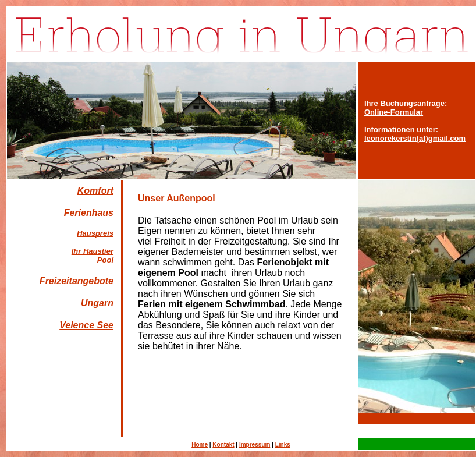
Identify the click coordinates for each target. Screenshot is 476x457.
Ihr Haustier (93, 251)
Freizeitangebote (77, 281)
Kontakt (223, 444)
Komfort (95, 191)
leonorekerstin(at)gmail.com (415, 138)
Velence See (86, 325)
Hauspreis (95, 233)
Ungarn (97, 303)
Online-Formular (394, 112)
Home (200, 444)
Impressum (255, 444)
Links (283, 444)
